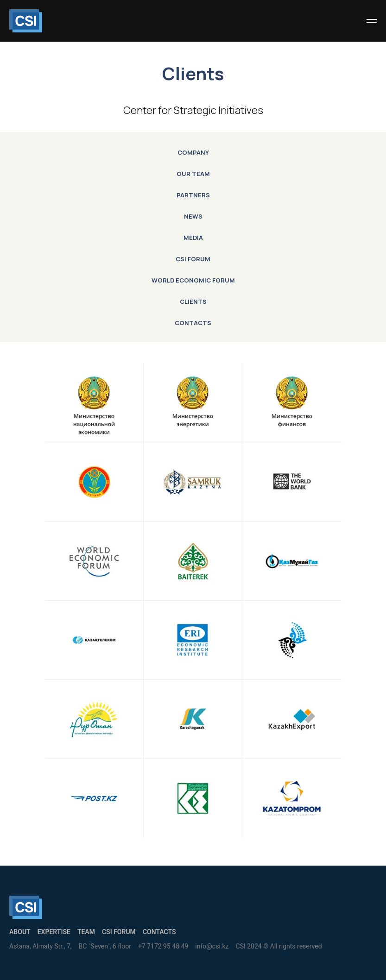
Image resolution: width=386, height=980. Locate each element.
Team (86, 932)
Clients (193, 302)
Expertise (54, 932)
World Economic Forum (193, 280)
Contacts (193, 323)
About (20, 932)
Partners (193, 195)
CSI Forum (193, 259)
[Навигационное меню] (372, 21)
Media (193, 238)
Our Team (193, 174)
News (193, 216)
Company (193, 152)
